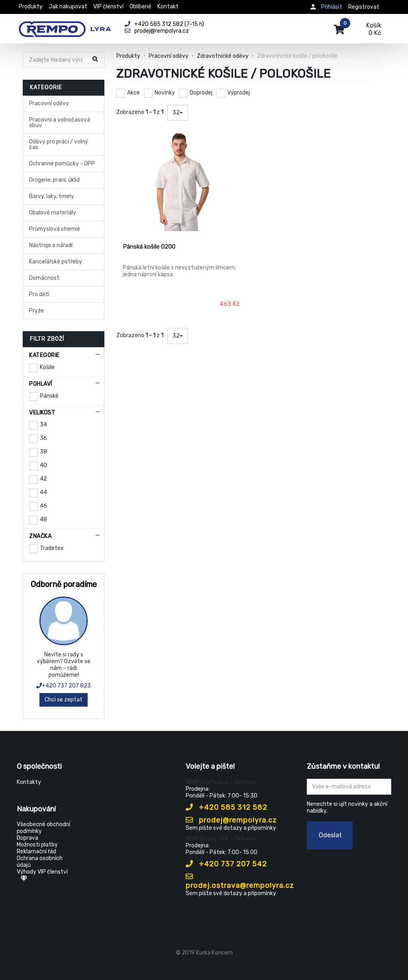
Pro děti (39, 294)
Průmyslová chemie (55, 229)
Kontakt (168, 7)
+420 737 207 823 (64, 686)
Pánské (49, 396)
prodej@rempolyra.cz (231, 820)
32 (178, 113)
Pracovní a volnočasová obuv (60, 123)
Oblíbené (140, 7)
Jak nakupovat (68, 7)
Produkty (31, 7)
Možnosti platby (37, 845)
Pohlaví (41, 384)
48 (43, 519)
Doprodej (201, 93)
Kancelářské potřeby (56, 262)
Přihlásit (332, 7)
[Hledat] (56, 60)
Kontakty (29, 782)
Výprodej (238, 93)
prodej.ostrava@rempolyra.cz (240, 881)
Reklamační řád (36, 851)
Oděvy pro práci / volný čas (59, 144)
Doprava (27, 838)
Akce (133, 93)
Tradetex (52, 548)
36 (43, 438)
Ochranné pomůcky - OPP (62, 164)
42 (43, 479)
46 (43, 506)
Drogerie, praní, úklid (54, 180)
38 (43, 452)
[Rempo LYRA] (65, 25)
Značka (40, 536)
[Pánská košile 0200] (182, 181)
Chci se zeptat (64, 700)
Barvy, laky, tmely (52, 196)
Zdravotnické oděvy (223, 56)
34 (43, 425)
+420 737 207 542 (226, 864)
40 (43, 465)
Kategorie (44, 355)
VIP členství (108, 7)
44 (43, 492)
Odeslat (330, 835)
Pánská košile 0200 (149, 247)
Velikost (42, 413)
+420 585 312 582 (227, 807)
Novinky (165, 93)
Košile (47, 367)
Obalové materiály (53, 213)
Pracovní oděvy (49, 103)
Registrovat (364, 7)
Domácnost (44, 278)
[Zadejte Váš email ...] (349, 787)
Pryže (36, 311)
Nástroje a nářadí (51, 245)
